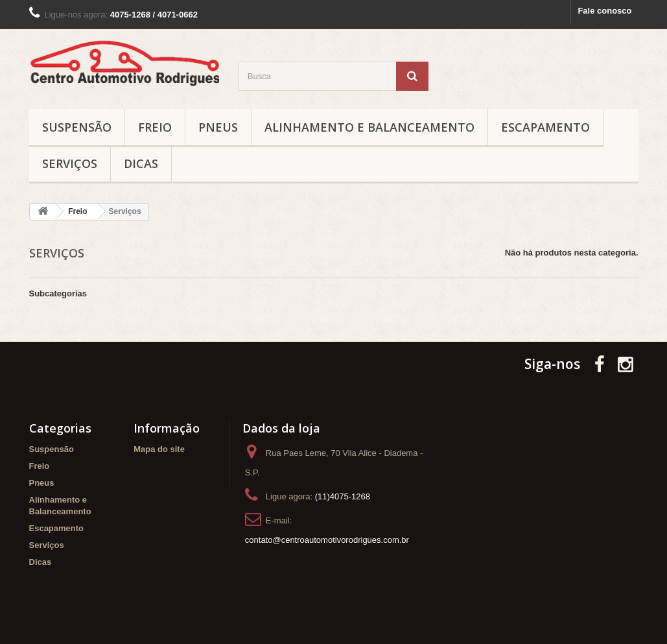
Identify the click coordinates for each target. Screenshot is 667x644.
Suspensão (77, 127)
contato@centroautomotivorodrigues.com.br (327, 540)
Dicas (141, 163)
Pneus (218, 127)
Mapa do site (159, 449)
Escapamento (545, 127)
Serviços (70, 163)
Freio (155, 127)
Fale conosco (604, 11)
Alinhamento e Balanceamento (369, 127)
